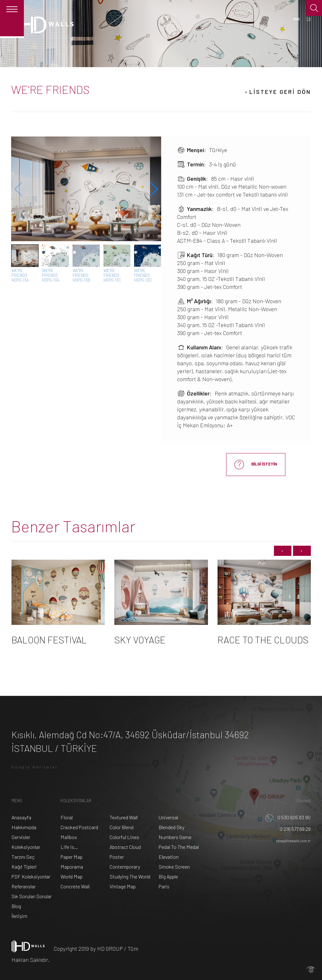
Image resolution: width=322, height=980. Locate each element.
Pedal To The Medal (179, 847)
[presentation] (283, 551)
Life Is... (69, 847)
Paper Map (72, 857)
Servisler (21, 837)
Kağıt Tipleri (24, 867)
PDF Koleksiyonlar (31, 876)
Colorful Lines (124, 837)
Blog (16, 906)
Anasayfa (21, 817)
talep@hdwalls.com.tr (293, 841)
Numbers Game (175, 837)
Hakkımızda (24, 827)
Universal (168, 817)
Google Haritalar (35, 767)
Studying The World (130, 876)
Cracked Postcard (79, 827)
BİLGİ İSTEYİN (256, 465)
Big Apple (168, 876)
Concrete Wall (75, 886)
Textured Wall (124, 817)
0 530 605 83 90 (288, 817)
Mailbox (69, 837)
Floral (67, 817)
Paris (164, 886)
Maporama (72, 867)
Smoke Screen (174, 867)
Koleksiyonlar (26, 847)
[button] (154, 189)
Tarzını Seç (23, 857)
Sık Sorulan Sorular (32, 896)
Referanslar (24, 886)
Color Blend (122, 827)
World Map (72, 876)
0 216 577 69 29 (289, 829)
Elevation (169, 857)
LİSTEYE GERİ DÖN (277, 92)
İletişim (19, 916)
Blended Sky (172, 827)
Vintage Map (123, 886)
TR (308, 19)
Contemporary (125, 867)
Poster (117, 857)
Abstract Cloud (125, 847)
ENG (297, 19)
